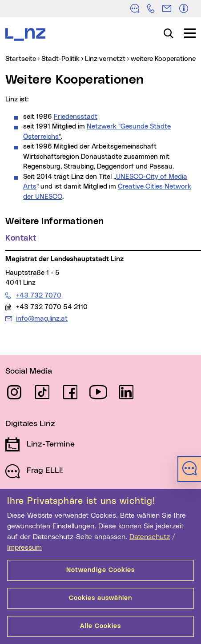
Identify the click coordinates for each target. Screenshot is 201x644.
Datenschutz (150, 537)
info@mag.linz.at (42, 318)
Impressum (24, 547)
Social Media (29, 371)
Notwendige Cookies (100, 570)
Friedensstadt (76, 117)
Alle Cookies (100, 626)
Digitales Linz (30, 424)
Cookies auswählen (100, 598)
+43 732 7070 (38, 295)
